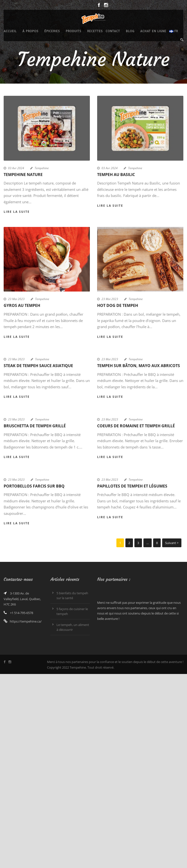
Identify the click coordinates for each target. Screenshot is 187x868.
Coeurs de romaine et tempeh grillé (136, 426)
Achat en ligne (153, 31)
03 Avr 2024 (16, 168)
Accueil (10, 31)
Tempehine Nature (23, 175)
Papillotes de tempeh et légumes (132, 486)
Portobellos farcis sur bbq (34, 486)
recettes (95, 31)
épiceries (52, 31)
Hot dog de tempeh (118, 305)
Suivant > (172, 543)
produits (74, 31)
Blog (130, 31)
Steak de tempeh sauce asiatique (38, 366)
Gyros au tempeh (22, 305)
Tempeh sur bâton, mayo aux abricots (139, 366)
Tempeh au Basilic (116, 175)
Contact (113, 31)
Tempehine (42, 168)
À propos (30, 31)
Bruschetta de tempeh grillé (35, 426)
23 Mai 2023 (16, 299)
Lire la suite (17, 212)
